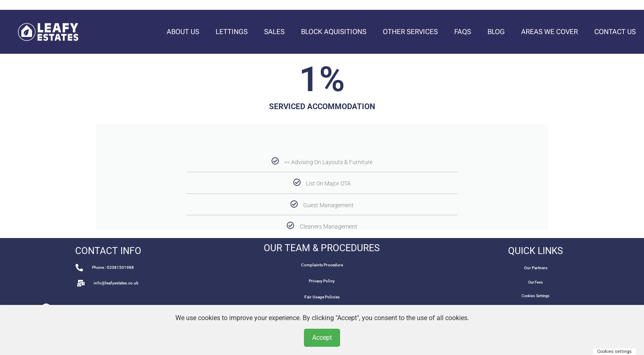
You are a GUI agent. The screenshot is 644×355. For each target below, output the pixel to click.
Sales (274, 32)
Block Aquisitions (334, 32)
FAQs (463, 32)
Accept (322, 338)
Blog (496, 32)
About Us (183, 32)
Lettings (232, 32)
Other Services (410, 32)
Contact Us (615, 32)
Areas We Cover (550, 32)
